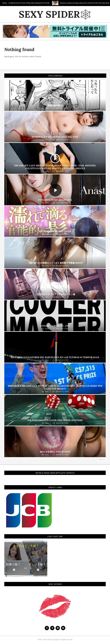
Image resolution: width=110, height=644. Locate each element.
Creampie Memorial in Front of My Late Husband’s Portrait (53, 3)
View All (102, 459)
